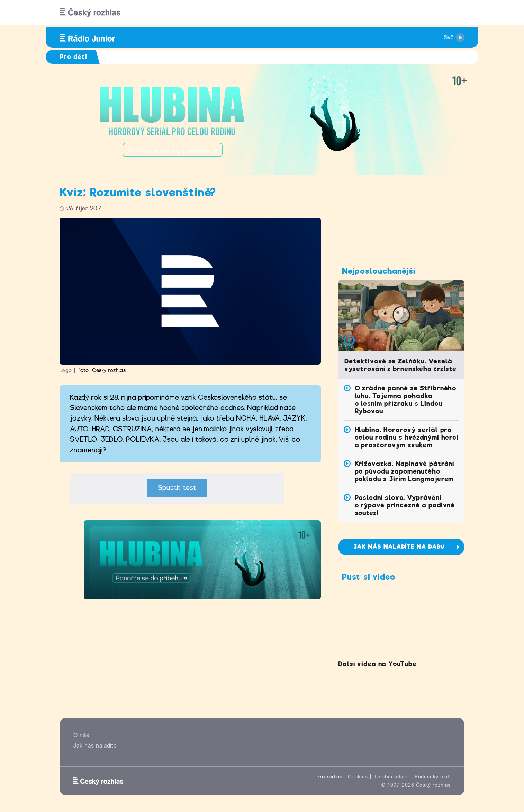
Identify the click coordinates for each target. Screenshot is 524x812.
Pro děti (73, 57)
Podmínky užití (433, 777)
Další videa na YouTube (377, 664)
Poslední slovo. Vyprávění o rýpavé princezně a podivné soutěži (405, 505)
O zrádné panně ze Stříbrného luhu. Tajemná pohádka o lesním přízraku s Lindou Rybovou (406, 400)
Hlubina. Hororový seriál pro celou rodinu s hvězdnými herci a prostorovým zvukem (407, 437)
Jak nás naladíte (95, 746)
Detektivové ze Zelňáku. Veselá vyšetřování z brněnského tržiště (400, 365)
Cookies (358, 777)
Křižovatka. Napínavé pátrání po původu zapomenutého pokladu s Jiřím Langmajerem (405, 471)
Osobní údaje (391, 777)
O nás (81, 735)
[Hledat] (455, 12)
